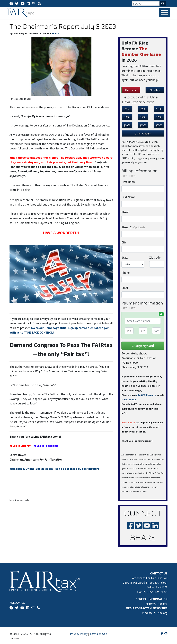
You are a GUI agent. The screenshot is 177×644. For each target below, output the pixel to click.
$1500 (143, 125)
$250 (127, 117)
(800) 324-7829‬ (129, 400)
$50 (143, 109)
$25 (127, 109)
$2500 (159, 125)
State (125, 257)
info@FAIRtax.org (146, 395)
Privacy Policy (79, 634)
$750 (159, 117)
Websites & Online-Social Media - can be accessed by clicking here (55, 469)
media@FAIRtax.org (155, 613)
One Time (131, 90)
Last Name (128, 197)
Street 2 (133, 227)
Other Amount (143, 133)
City (124, 242)
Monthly (155, 90)
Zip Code (155, 257)
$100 (159, 109)
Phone (126, 273)
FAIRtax (21, 13)
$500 (143, 117)
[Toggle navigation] (164, 13)
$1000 (127, 125)
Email (125, 288)
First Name (129, 182)
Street (125, 212)
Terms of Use (98, 634)
